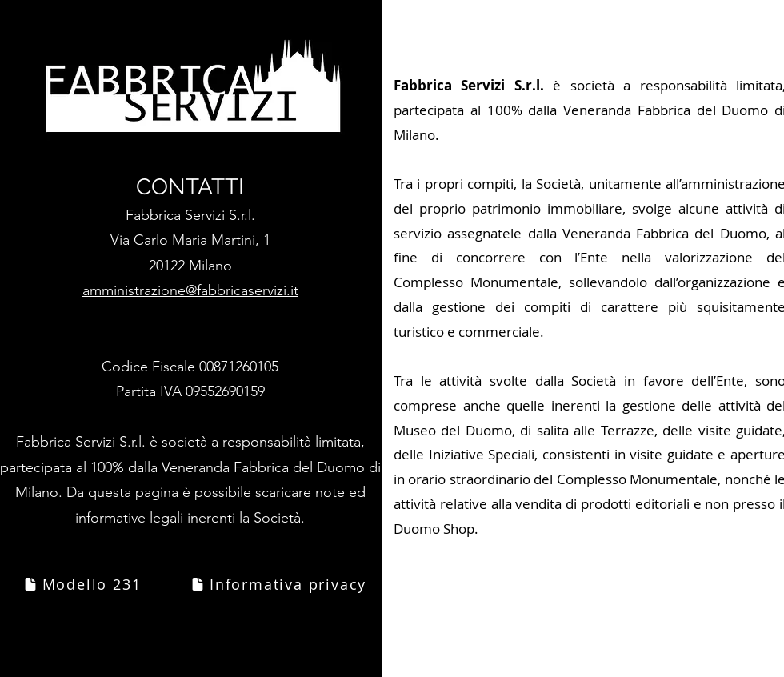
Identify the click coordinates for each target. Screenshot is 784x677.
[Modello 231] (82, 584)
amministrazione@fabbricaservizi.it (190, 290)
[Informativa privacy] (278, 584)
